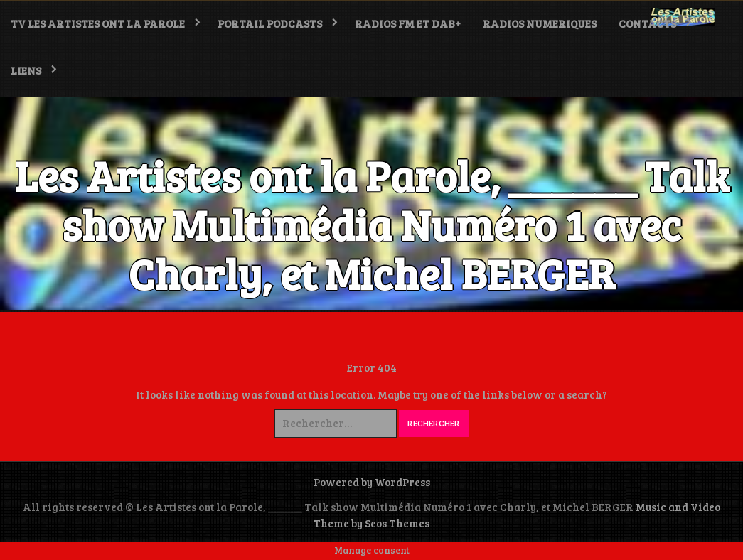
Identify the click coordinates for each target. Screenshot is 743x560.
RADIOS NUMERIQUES (540, 23)
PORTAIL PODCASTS (270, 23)
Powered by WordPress (372, 482)
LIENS (26, 70)
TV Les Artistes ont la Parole (98, 23)
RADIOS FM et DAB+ (408, 23)
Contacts (647, 23)
